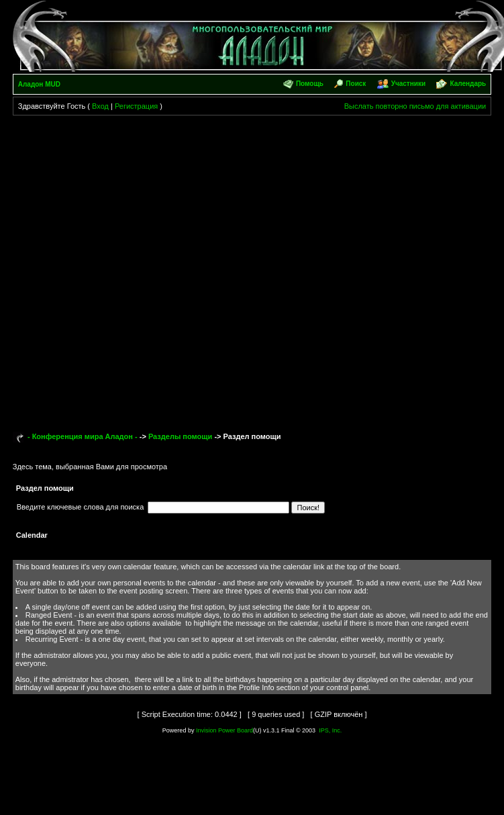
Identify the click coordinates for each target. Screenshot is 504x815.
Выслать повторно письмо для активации (415, 106)
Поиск (356, 84)
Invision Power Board (224, 730)
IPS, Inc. (330, 730)
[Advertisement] (145, 268)
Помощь (310, 84)
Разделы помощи (180, 436)
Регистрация (136, 106)
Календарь (468, 84)
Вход (100, 106)
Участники (408, 84)
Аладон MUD (39, 84)
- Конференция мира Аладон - (83, 436)
